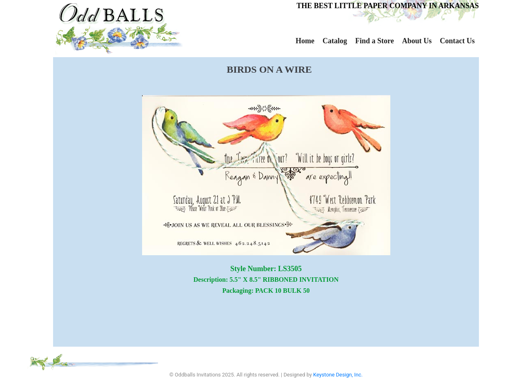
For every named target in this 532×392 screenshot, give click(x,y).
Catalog (335, 41)
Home (305, 41)
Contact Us (457, 41)
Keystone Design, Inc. (338, 375)
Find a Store (375, 41)
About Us (417, 41)
